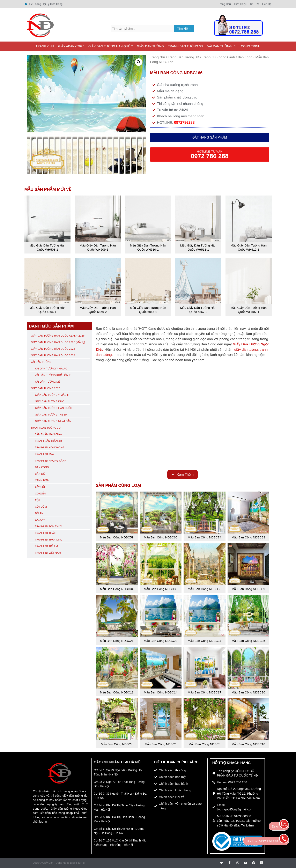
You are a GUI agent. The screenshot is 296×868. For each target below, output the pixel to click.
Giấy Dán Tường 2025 (46, 388)
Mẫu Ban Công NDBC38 (204, 589)
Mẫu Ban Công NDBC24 (204, 641)
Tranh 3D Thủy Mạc (49, 539)
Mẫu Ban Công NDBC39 (248, 589)
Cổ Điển (40, 493)
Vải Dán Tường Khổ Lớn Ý (53, 375)
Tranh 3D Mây (45, 454)
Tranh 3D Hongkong (50, 447)
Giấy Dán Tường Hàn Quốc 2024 (53, 355)
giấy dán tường (246, 350)
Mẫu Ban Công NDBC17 (204, 692)
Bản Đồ (40, 474)
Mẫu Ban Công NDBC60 (161, 537)
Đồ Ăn (39, 513)
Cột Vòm (41, 507)
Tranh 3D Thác (45, 533)
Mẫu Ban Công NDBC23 (161, 641)
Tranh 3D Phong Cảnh (219, 57)
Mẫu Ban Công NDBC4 (117, 744)
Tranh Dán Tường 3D (185, 46)
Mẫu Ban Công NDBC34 (117, 589)
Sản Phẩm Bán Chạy (49, 434)
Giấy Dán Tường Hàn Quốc (111, 46)
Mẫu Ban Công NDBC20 (248, 692)
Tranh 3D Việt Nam (48, 553)
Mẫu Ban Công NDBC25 (248, 641)
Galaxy (40, 520)
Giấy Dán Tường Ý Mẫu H (52, 395)
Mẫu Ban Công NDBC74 (204, 537)
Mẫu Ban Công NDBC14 (161, 692)
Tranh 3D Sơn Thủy (48, 526)
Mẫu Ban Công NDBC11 (117, 692)
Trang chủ (158, 57)
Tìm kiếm (184, 28)
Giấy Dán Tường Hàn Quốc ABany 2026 (58, 336)
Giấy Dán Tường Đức (49, 401)
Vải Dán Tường (223, 46)
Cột (38, 500)
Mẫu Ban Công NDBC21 (117, 641)
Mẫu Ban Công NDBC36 (161, 589)
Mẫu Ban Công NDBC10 (248, 744)
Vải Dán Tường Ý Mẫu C (51, 368)
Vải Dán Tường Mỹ (48, 382)
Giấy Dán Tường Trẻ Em (51, 414)
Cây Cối (40, 487)
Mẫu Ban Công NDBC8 (204, 744)
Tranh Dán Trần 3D (48, 441)
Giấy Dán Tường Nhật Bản (53, 421)
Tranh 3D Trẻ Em (46, 546)
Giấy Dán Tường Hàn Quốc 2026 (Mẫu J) (58, 342)
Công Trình (251, 46)
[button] (139, 62)
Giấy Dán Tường (150, 46)
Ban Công (245, 57)
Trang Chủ (45, 46)
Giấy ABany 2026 (71, 46)
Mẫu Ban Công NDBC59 (117, 537)
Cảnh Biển (42, 480)
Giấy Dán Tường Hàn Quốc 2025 (53, 349)
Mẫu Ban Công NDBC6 (161, 744)
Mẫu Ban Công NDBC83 (248, 537)
